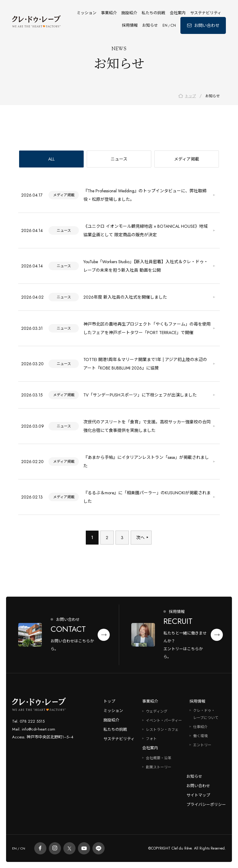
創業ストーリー (159, 767)
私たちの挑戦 (153, 13)
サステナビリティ (206, 13)
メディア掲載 (187, 160)
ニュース (119, 160)
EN (165, 25)
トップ (109, 701)
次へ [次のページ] (140, 538)
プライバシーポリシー (206, 805)
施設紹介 (129, 13)
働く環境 (200, 736)
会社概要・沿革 (159, 758)
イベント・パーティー (164, 721)
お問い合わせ (198, 786)
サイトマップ (198, 795)
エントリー (202, 745)
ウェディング (157, 711)
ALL (51, 160)
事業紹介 (109, 13)
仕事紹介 (200, 727)
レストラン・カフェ (162, 730)
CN (173, 25)
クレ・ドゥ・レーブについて (206, 714)
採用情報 (130, 25)
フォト (151, 739)
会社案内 (178, 13)
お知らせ (150, 25)
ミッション (87, 13)
